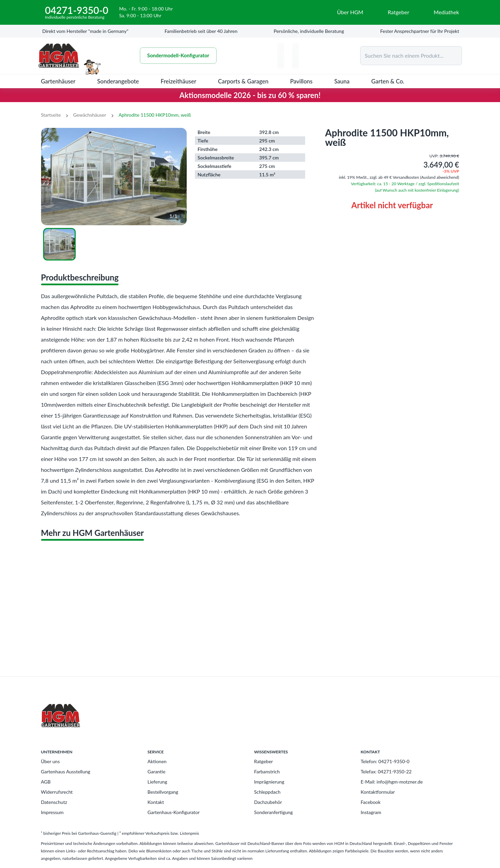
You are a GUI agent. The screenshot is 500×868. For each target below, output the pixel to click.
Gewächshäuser (90, 115)
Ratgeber (264, 761)
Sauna (342, 81)
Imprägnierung (269, 782)
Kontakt (156, 802)
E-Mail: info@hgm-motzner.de (392, 782)
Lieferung (158, 782)
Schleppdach (267, 792)
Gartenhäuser (58, 81)
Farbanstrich (267, 771)
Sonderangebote (118, 81)
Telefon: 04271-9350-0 (385, 761)
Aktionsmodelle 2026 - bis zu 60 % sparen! (250, 95)
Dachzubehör (268, 802)
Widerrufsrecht (57, 792)
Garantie (157, 771)
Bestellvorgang (163, 792)
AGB (46, 782)
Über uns (50, 761)
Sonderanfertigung (274, 812)
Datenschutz (54, 802)
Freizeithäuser (178, 81)
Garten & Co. (388, 81)
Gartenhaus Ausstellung (66, 771)
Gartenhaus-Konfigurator (174, 812)
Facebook (371, 802)
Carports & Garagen (243, 81)
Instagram (371, 812)
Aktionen (157, 761)
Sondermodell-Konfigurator (178, 56)
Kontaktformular (378, 792)
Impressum (52, 812)
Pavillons (301, 81)
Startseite (51, 115)
